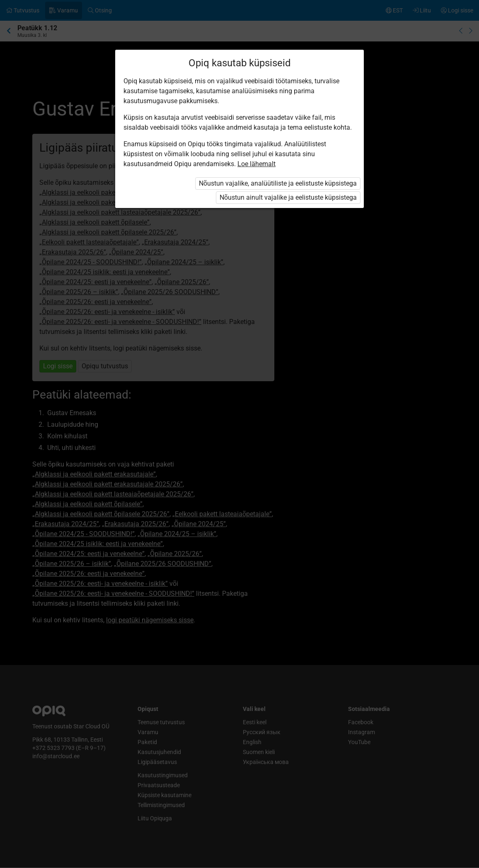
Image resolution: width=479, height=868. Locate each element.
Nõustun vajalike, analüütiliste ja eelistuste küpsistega (278, 183)
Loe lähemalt (256, 164)
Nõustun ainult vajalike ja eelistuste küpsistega (288, 197)
